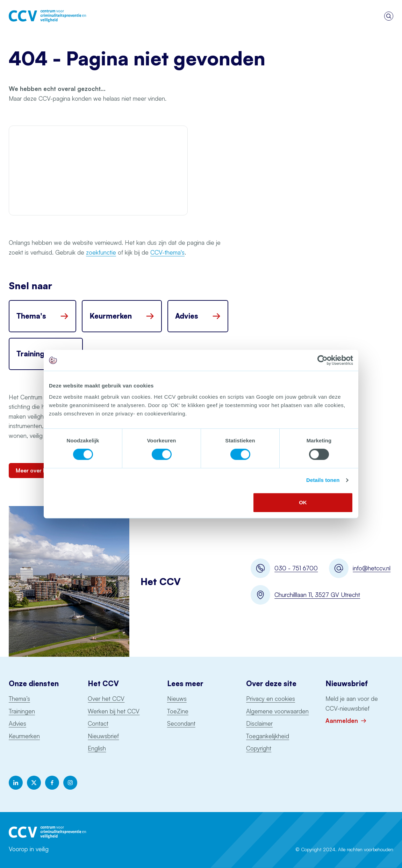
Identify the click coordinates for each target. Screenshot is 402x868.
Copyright (259, 748)
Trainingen (22, 711)
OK (303, 502)
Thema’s (19, 699)
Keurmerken (24, 736)
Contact (98, 723)
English (97, 748)
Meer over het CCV (40, 471)
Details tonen (323, 480)
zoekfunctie (101, 252)
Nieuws (177, 699)
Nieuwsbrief (103, 736)
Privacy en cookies (271, 699)
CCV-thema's (167, 252)
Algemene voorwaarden (277, 711)
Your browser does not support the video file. (98, 170)
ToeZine (178, 711)
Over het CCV (106, 699)
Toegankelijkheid (268, 736)
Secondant (181, 723)
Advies (17, 723)
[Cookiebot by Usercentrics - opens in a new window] (322, 360)
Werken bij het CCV (114, 711)
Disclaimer (259, 723)
